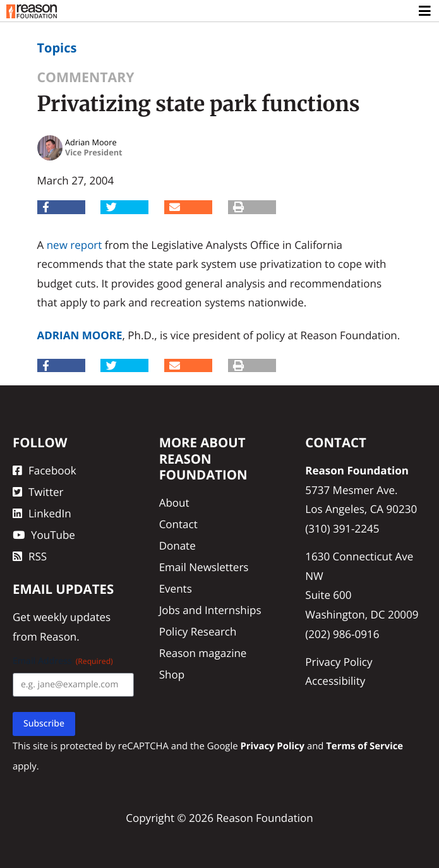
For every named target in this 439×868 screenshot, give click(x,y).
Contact (178, 524)
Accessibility (335, 681)
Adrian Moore (80, 335)
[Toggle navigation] (425, 11)
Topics (57, 48)
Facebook (45, 470)
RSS (30, 556)
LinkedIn (42, 513)
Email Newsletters (204, 567)
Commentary (86, 77)
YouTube (44, 535)
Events (176, 588)
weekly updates (72, 617)
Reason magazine (203, 653)
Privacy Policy (339, 662)
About (174, 503)
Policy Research (198, 631)
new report (75, 245)
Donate (177, 546)
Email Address (63, 661)
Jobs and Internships (210, 610)
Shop (172, 674)
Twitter (38, 492)
